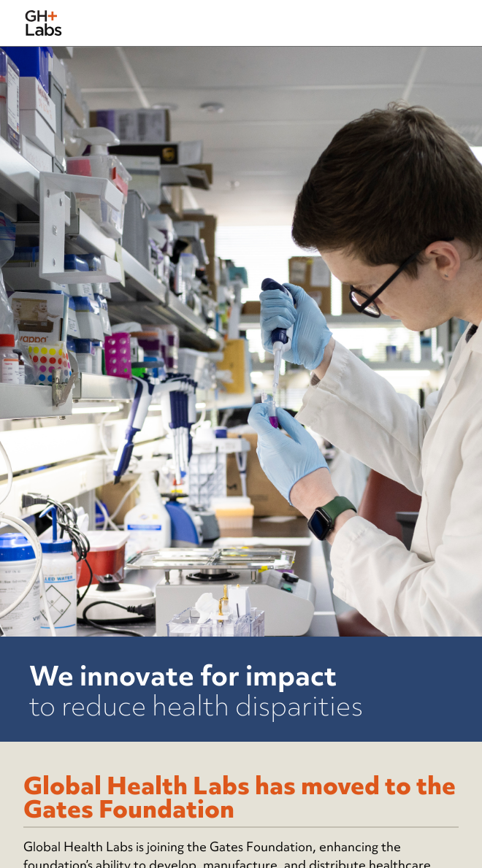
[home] (43, 23)
